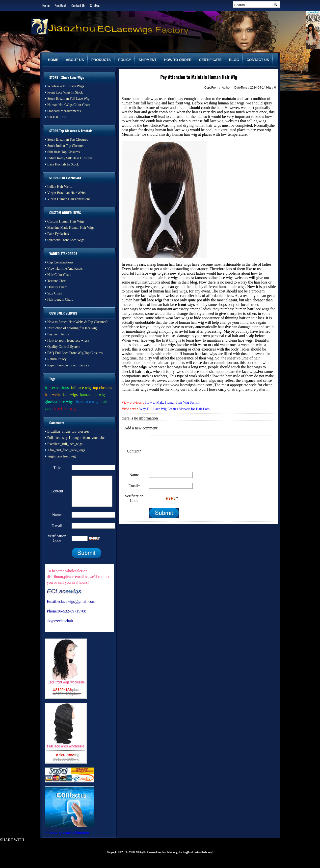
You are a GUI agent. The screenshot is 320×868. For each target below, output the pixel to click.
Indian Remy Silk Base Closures (70, 158)
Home (46, 5)
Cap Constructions (60, 262)
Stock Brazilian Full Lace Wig (68, 99)
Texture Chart (57, 281)
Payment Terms (58, 334)
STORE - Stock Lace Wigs (67, 77)
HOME (53, 60)
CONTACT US (258, 60)
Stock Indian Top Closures (66, 146)
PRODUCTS (101, 60)
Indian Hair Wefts (60, 187)
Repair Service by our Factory (68, 365)
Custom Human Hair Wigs (66, 221)
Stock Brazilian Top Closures (68, 140)
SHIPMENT (147, 60)
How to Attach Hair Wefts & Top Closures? (78, 322)
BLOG (234, 60)
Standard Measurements (64, 111)
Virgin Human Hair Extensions (69, 199)
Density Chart (57, 287)
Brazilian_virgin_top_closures (68, 432)
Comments (57, 423)
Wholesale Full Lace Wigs (66, 86)
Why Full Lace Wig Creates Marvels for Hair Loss (174, 409)
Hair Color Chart (59, 275)
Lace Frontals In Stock (63, 164)
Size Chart (55, 293)
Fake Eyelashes (58, 234)
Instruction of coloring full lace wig (72, 328)
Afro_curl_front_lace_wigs (66, 450)
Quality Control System (64, 347)
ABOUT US (75, 60)
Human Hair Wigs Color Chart (69, 105)
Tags (52, 379)
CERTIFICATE (210, 60)
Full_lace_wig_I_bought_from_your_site (76, 438)
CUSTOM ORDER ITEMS (65, 212)
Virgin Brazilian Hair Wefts (66, 193)
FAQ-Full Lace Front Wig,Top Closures (75, 353)
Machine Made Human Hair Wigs (71, 228)
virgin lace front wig (61, 456)
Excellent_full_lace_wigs (65, 444)
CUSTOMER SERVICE (63, 313)
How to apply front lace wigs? (68, 340)
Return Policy (57, 359)
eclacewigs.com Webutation (67, 839)
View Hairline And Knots (65, 269)
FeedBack (60, 5)
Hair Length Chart (60, 300)
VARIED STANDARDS (63, 253)
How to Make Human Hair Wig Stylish (172, 402)
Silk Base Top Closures (64, 152)
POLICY (125, 60)
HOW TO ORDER (178, 60)
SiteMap (95, 5)
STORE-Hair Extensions (65, 178)
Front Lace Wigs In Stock (65, 92)
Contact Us (78, 5)
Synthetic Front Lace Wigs (66, 240)
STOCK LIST (57, 117)
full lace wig (150, 103)
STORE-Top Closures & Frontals (71, 131)
